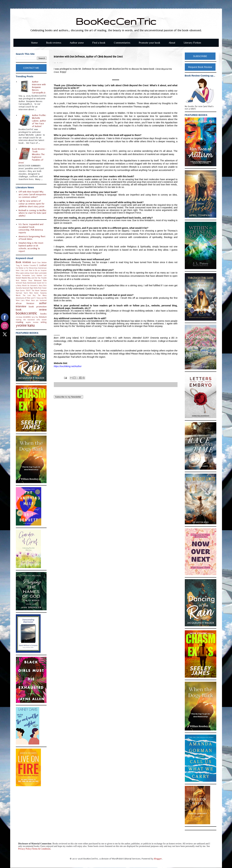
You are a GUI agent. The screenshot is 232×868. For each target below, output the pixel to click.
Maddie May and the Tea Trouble (34, 278)
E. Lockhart (42, 265)
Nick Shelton (21, 281)
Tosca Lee (40, 298)
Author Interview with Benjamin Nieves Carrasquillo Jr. (39, 87)
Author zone (77, 43)
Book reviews (54, 43)
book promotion (38, 307)
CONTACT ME (31, 68)
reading (20, 322)
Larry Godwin (37, 275)
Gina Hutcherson (40, 268)
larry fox (35, 317)
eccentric (27, 317)
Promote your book (149, 43)
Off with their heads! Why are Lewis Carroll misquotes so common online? (32, 194)
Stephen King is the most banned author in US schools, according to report (31, 247)
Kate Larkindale (41, 273)
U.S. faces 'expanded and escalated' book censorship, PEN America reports (31, 228)
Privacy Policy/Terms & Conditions (34, 849)
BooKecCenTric (116, 21)
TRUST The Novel (32, 291)
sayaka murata (32, 322)
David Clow (36, 263)
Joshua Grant (29, 273)
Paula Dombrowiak (30, 283)
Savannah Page (28, 288)
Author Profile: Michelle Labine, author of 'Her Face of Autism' (39, 121)
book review (31, 310)
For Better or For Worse (25, 268)
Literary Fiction (192, 43)
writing (44, 322)
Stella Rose (38, 288)
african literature (25, 303)
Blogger (158, 859)
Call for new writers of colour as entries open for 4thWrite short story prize (32, 204)
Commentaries (122, 43)
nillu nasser (42, 320)
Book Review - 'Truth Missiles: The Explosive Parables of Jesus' (32, 156)
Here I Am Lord (22, 270)
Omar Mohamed (35, 281)
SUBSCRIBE (200, 56)
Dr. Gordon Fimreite (28, 265)
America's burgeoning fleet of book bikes (32, 238)
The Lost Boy (29, 295)
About (172, 43)
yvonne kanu (25, 326)
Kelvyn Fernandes (23, 275)
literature (43, 317)
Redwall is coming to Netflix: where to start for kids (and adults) (32, 213)
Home (34, 43)
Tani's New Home (31, 293)
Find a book (99, 43)
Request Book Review (200, 67)
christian (19, 317)
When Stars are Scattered (36, 300)
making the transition (25, 320)
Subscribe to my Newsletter (69, 397)
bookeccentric (27, 313)
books (43, 314)
